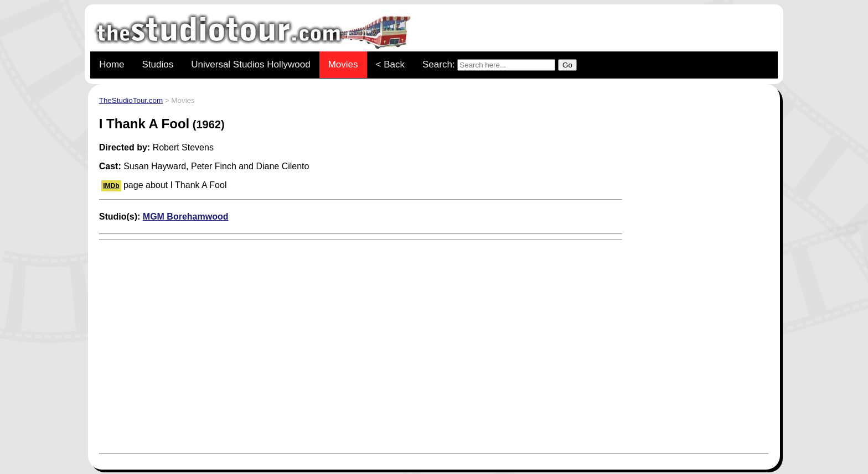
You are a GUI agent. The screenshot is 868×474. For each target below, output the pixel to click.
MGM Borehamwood (186, 217)
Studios (158, 64)
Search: (500, 65)
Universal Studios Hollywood (250, 64)
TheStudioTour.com (131, 100)
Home (112, 64)
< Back (390, 64)
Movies (343, 64)
